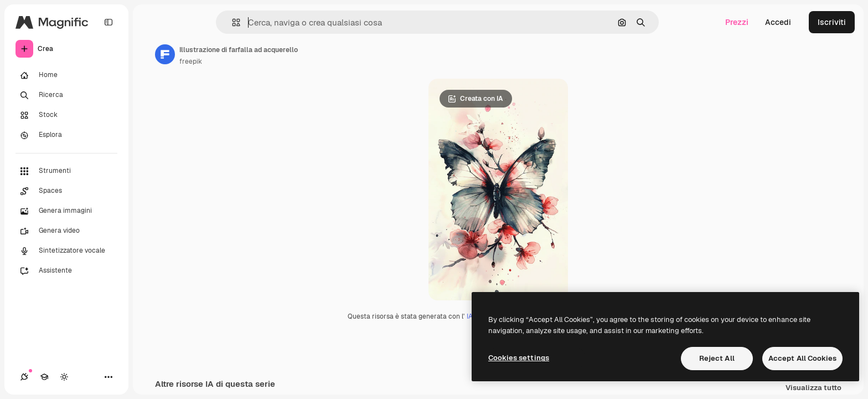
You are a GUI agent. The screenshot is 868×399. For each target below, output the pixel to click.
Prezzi (737, 22)
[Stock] (66, 115)
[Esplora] (66, 135)
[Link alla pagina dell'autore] (165, 54)
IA (470, 316)
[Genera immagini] (66, 211)
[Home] (66, 75)
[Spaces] (66, 191)
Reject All (717, 358)
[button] (232, 22)
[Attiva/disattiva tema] (64, 377)
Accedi (778, 22)
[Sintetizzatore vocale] (66, 251)
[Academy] (44, 377)
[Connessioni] (24, 377)
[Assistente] (66, 271)
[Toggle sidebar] (108, 22)
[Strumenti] (66, 171)
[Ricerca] (66, 95)
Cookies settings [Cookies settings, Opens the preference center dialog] (519, 358)
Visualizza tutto (813, 388)
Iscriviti (832, 22)
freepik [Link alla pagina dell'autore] (191, 62)
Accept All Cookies (802, 358)
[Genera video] (66, 231)
